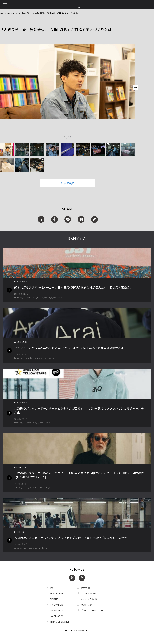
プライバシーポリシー (92, 610)
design (21, 487)
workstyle (48, 297)
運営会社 (85, 588)
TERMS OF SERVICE (60, 622)
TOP (2, 13)
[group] (7, 150)
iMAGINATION (57, 616)
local (36, 358)
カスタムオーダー (90, 605)
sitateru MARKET (89, 593)
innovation (28, 358)
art (16, 487)
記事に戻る (77, 183)
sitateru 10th (57, 593)
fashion (36, 487)
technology (45, 487)
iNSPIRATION (12, 13)
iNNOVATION (57, 605)
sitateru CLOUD (89, 599)
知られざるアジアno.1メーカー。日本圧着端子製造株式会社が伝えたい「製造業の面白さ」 (73, 287)
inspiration (33, 548)
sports (47, 423)
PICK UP (54, 599)
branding (18, 297)
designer (28, 487)
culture (17, 548)
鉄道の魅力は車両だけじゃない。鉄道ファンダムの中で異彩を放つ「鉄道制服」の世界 (71, 538)
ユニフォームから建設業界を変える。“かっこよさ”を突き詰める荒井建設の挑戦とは (69, 348)
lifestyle (35, 423)
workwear (57, 297)
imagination (38, 297)
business (27, 297)
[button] (135, 88)
